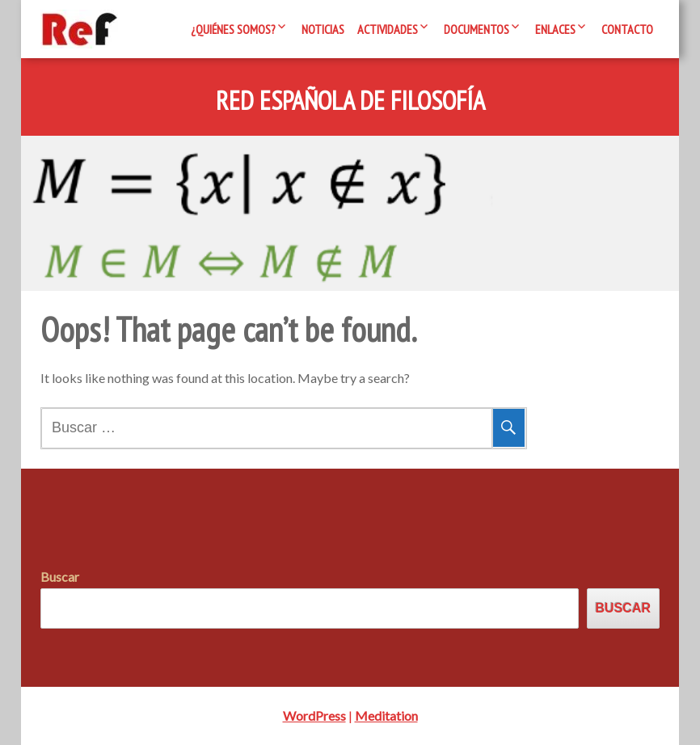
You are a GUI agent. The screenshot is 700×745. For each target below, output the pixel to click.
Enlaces (555, 29)
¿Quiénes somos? (233, 29)
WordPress (314, 716)
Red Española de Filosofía (350, 101)
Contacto (627, 29)
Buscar (60, 577)
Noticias (323, 29)
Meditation (386, 716)
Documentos (477, 29)
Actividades (388, 29)
